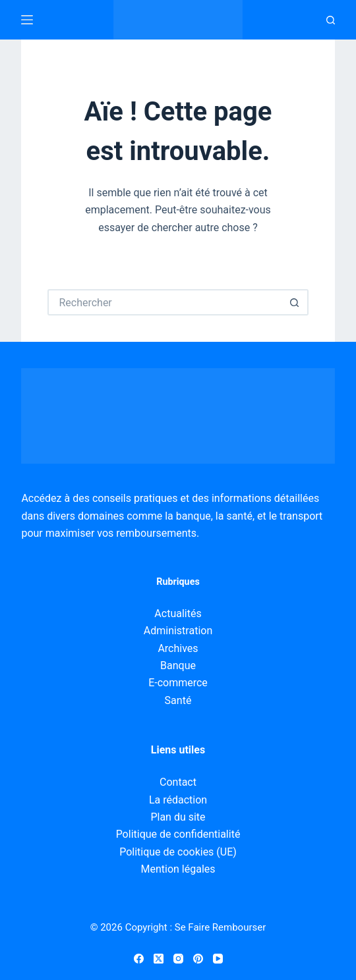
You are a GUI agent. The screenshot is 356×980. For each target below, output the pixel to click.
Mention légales (178, 869)
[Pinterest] (198, 959)
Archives (178, 648)
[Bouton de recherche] (295, 302)
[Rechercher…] (164, 302)
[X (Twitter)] (159, 959)
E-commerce (178, 683)
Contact (178, 782)
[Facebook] (139, 959)
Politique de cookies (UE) (178, 852)
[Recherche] (331, 20)
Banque (178, 666)
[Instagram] (178, 959)
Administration (178, 631)
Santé (178, 700)
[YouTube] (218, 959)
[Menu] (27, 20)
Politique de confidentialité (178, 834)
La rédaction (178, 800)
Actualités (178, 613)
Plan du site (178, 817)
